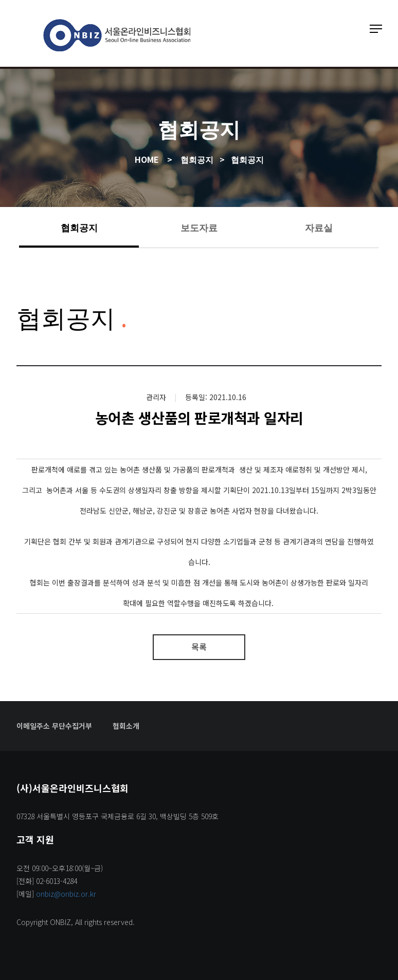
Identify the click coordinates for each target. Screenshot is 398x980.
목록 (199, 647)
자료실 (319, 227)
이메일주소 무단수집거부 (54, 726)
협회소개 (126, 726)
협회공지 (79, 227)
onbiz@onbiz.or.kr (66, 894)
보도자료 (199, 227)
